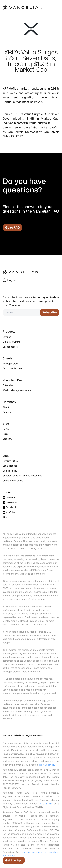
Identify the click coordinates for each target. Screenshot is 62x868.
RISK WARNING (47, 765)
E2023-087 (46, 804)
